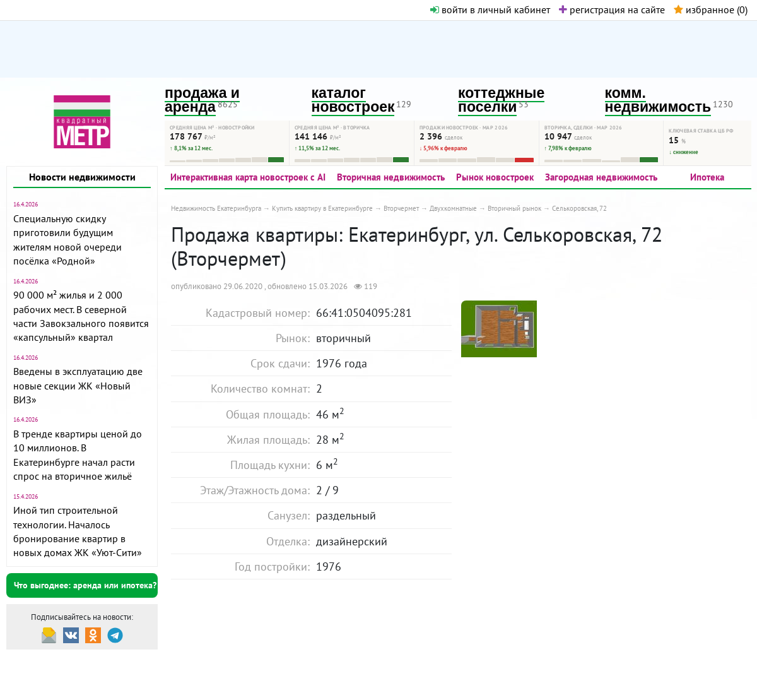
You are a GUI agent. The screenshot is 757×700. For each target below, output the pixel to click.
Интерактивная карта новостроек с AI (248, 177)
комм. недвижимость (658, 100)
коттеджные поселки (501, 100)
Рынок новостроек (495, 177)
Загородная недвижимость (601, 177)
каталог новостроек (353, 100)
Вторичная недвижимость (391, 177)
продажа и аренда (202, 100)
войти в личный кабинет (490, 9)
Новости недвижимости (82, 177)
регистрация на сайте (612, 9)
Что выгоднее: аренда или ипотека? (85, 585)
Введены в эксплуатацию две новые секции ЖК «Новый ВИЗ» (78, 385)
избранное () (711, 9)
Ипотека (707, 177)
